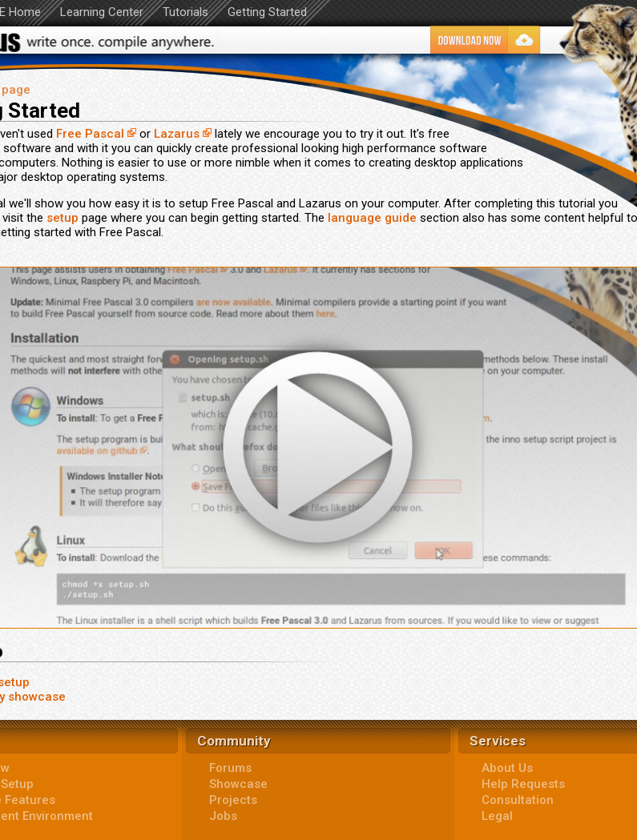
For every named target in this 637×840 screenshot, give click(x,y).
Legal (497, 816)
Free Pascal (90, 134)
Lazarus (177, 134)
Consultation (518, 800)
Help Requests (523, 784)
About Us (507, 768)
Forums (230, 768)
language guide (372, 218)
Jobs (223, 816)
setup (62, 218)
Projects (233, 800)
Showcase (238, 784)
